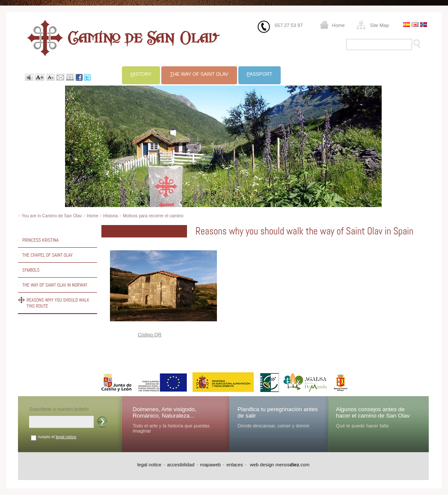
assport (260, 74)
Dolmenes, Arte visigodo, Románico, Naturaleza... (165, 412)
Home (338, 25)
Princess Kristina (40, 240)
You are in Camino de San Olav (52, 216)
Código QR (150, 335)
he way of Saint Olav (199, 74)
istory (141, 74)
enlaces (235, 465)
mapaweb (211, 465)
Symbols (31, 270)
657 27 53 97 (289, 25)
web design (261, 465)
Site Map (380, 25)
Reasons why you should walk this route (58, 303)
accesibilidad (181, 465)
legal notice (66, 437)
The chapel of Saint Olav (47, 255)
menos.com (293, 465)
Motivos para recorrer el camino (153, 216)
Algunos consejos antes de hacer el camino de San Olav (373, 412)
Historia (110, 216)
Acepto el (57, 437)
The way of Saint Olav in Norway (55, 285)
